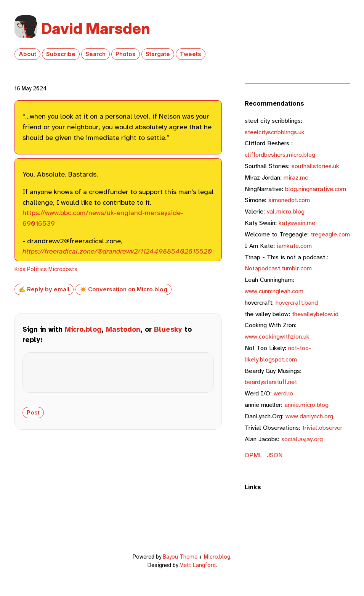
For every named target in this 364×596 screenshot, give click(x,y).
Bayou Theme (180, 557)
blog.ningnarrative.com (295, 189)
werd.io (269, 393)
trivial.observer (293, 428)
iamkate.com (278, 246)
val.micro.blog (275, 211)
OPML (253, 455)
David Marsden (96, 28)
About (27, 54)
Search (95, 54)
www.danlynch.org (289, 416)
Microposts (63, 269)
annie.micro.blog (287, 405)
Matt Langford (198, 565)
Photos (126, 54)
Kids (20, 269)
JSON (275, 455)
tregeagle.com (297, 234)
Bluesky (168, 329)
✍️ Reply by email (44, 289)
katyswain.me (280, 223)
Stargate (158, 54)
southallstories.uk (292, 166)
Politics (37, 269)
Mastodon (123, 329)
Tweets (191, 54)
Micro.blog (83, 329)
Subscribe (61, 54)
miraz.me (277, 178)
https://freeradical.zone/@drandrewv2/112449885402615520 (117, 251)
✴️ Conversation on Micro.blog (123, 289)
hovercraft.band (281, 303)
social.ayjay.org (284, 439)
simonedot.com (277, 200)
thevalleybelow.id (292, 314)
